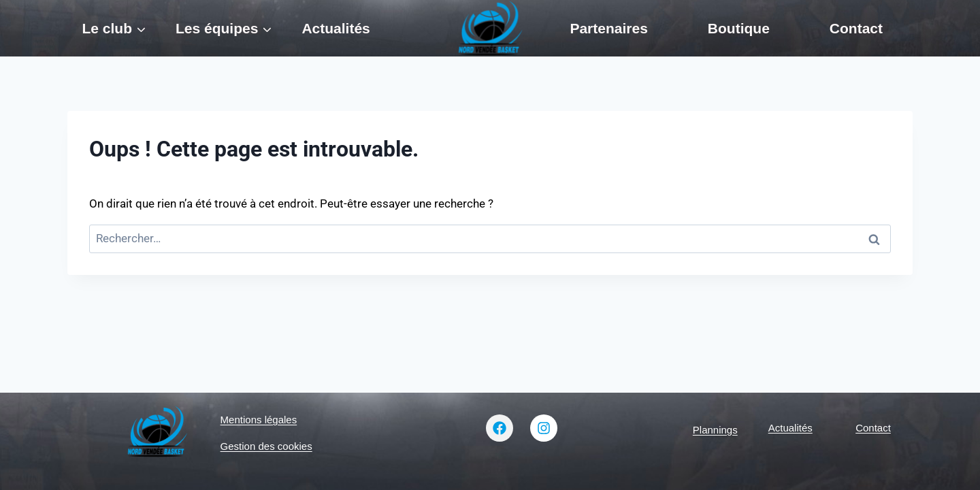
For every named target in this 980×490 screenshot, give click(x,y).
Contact (856, 28)
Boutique (739, 28)
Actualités (336, 28)
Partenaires (608, 28)
